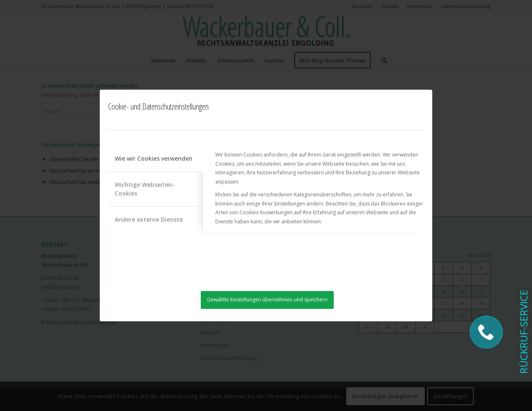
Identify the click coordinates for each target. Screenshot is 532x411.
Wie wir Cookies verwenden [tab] (154, 158)
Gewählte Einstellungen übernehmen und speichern (267, 300)
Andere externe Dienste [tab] (149, 219)
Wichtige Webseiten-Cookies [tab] (145, 189)
